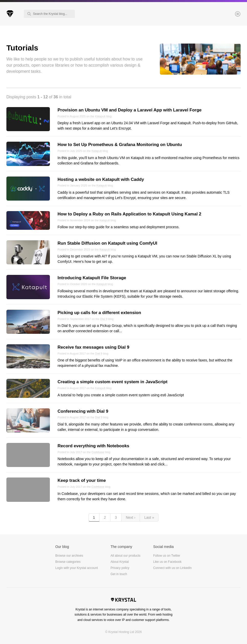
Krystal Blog (10, 14)
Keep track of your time (82, 480)
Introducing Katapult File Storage (92, 278)
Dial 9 (104, 319)
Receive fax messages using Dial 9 (93, 347)
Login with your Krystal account (76, 568)
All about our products (125, 556)
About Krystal (120, 562)
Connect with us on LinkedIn (172, 568)
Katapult (100, 116)
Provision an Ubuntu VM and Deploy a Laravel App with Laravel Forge (130, 110)
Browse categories (68, 562)
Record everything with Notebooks (93, 446)
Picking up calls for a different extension (99, 313)
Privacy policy (120, 568)
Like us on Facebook (167, 562)
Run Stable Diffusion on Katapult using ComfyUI (107, 243)
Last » (149, 517)
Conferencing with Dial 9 (83, 411)
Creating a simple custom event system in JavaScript (113, 382)
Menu (229, 14)
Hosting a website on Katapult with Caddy (101, 179)
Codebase (98, 452)
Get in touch (119, 574)
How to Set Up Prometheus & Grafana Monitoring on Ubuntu (120, 145)
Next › (131, 517)
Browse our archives (69, 556)
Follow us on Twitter (167, 556)
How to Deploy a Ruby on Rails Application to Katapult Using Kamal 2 (129, 214)
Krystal (123, 600)
